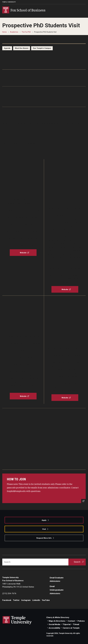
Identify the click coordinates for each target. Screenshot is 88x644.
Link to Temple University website (17, 620)
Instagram (26, 600)
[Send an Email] (44, 488)
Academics (14, 32)
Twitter (16, 600)
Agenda (7, 48)
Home (4, 32)
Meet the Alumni (22, 48)
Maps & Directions (57, 621)
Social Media (54, 624)
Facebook (7, 600)
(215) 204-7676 (9, 593)
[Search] (35, 562)
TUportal (67, 624)
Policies (81, 621)
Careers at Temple (71, 628)
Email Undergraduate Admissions (57, 590)
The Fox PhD (26, 32)
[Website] (23, 253)
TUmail (76, 624)
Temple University (9, 2)
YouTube (46, 600)
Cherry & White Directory (58, 617)
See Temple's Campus (42, 48)
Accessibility (54, 628)
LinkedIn (36, 600)
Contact (71, 621)
